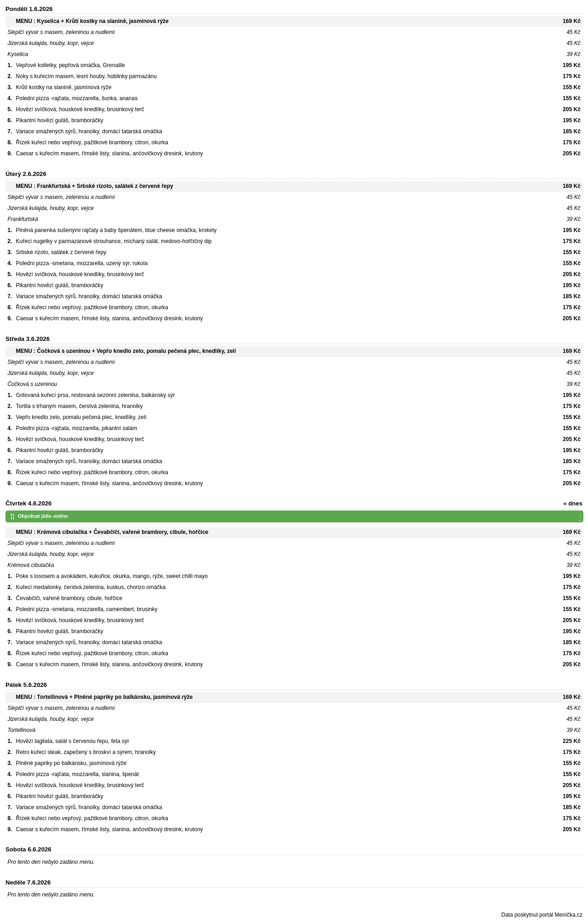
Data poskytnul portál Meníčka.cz (542, 915)
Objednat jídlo (300, 517)
